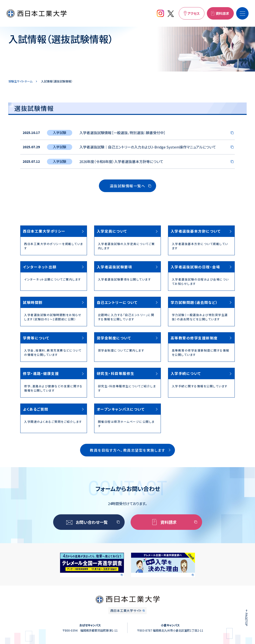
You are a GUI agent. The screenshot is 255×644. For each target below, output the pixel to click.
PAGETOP (247, 619)
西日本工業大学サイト (126, 611)
